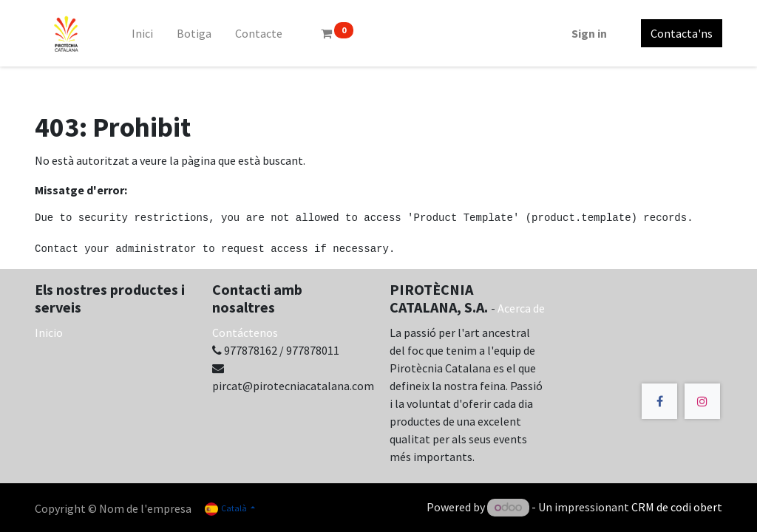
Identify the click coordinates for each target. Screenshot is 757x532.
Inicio (49, 332)
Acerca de (521, 308)
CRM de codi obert (677, 507)
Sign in (589, 33)
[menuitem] (142, 33)
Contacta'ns (682, 33)
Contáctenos (245, 332)
